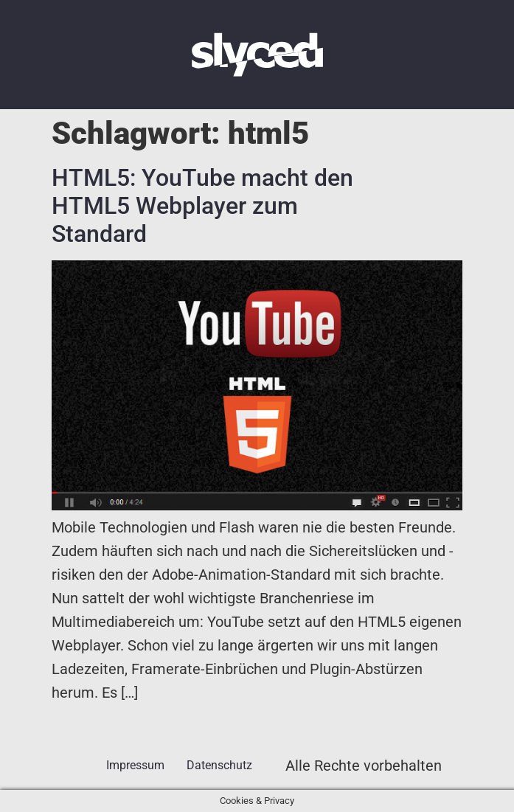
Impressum (135, 765)
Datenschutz (219, 765)
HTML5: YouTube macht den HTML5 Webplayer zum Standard (202, 206)
